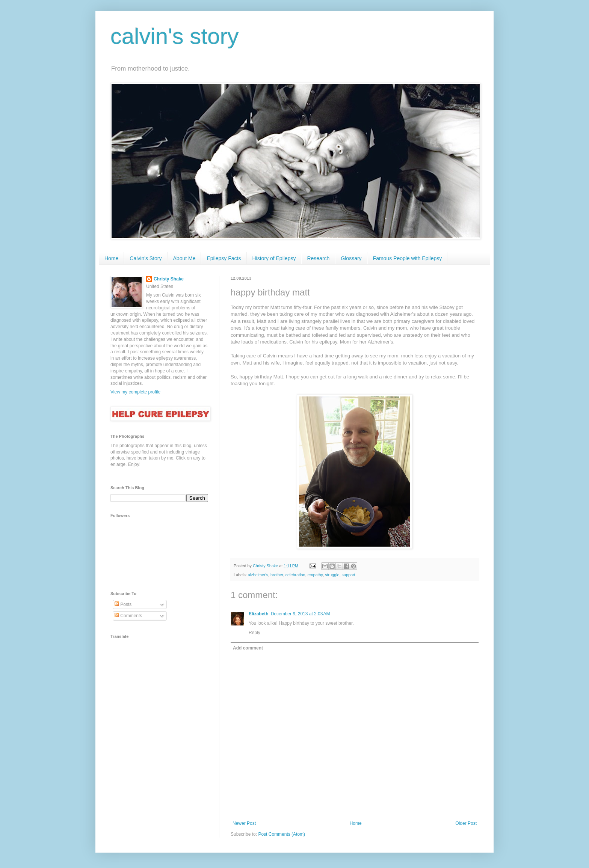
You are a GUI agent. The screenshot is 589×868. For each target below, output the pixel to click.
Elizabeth (259, 614)
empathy (315, 575)
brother (277, 575)
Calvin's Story (146, 258)
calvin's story (175, 36)
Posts (123, 604)
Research (318, 258)
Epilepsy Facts (224, 258)
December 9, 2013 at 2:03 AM (301, 614)
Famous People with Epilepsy (408, 258)
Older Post (466, 823)
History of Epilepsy (274, 258)
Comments (128, 616)
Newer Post (244, 823)
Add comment (248, 648)
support (349, 575)
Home (111, 258)
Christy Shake (169, 279)
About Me (184, 258)
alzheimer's (258, 575)
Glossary (351, 258)
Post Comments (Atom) (282, 834)
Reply (254, 633)
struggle (332, 575)
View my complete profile (135, 392)
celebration (295, 575)
